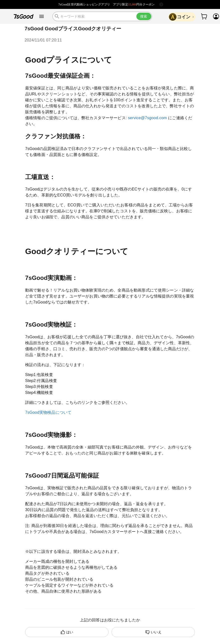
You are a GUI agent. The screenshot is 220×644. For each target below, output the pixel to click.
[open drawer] (42, 16)
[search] (102, 16)
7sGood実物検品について (48, 412)
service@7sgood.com (147, 118)
